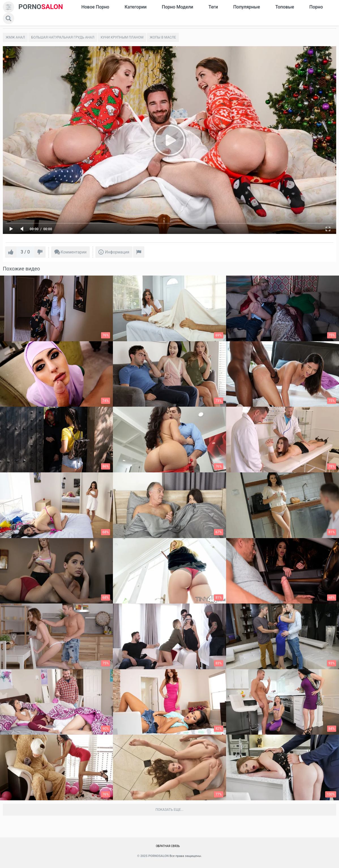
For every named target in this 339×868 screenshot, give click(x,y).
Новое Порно (95, 7)
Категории (136, 7)
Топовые (285, 7)
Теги (213, 7)
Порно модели (178, 7)
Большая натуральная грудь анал (63, 37)
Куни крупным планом (122, 37)
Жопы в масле (163, 37)
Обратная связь (168, 846)
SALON (41, 7)
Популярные (247, 7)
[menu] (8, 7)
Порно (316, 7)
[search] (8, 18)
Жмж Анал (15, 37)
